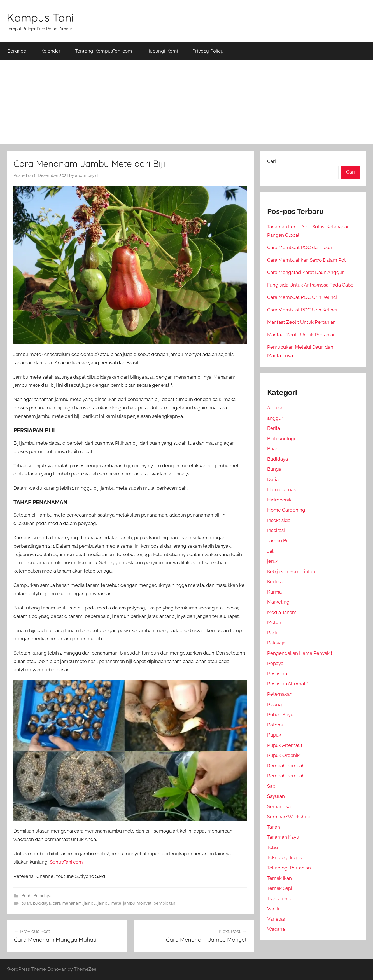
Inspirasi (276, 530)
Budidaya (42, 896)
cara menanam (67, 903)
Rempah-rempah (286, 766)
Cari (271, 161)
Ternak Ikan (279, 878)
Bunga (274, 469)
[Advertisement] (186, 102)
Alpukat (276, 408)
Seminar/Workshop (289, 817)
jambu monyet (137, 903)
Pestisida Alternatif (288, 684)
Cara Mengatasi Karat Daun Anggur (306, 272)
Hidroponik (279, 500)
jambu (90, 903)
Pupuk (274, 735)
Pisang (275, 704)
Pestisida (277, 674)
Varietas (276, 919)
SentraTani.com (66, 862)
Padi (272, 633)
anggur (275, 418)
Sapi (272, 786)
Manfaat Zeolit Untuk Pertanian (301, 322)
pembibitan (164, 903)
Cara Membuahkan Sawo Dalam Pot (306, 260)
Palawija (276, 643)
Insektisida (279, 520)
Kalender (51, 51)
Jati (271, 551)
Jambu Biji (278, 541)
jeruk (273, 561)
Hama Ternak (282, 489)
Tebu (272, 847)
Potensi (275, 725)
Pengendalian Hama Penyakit (300, 653)
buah (26, 903)
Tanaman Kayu (283, 837)
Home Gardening (286, 510)
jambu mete (109, 903)
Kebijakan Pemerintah (291, 571)
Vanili (273, 909)
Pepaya (275, 663)
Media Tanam (282, 612)
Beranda (17, 51)
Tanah (274, 827)
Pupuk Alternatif (285, 745)
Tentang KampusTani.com (104, 51)
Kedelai (275, 582)
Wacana (276, 929)
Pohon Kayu (280, 714)
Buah (26, 896)
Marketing (278, 602)
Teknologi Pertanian (289, 868)
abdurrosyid (86, 175)
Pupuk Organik (283, 755)
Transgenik (279, 899)
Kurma (274, 592)
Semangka (279, 806)
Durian (274, 479)
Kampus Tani (40, 17)
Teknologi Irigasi (285, 857)
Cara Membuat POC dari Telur (300, 247)
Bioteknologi (281, 439)
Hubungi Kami (162, 51)
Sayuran (276, 796)
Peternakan (280, 694)
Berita (274, 428)
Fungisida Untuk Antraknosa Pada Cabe (310, 285)
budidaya (42, 903)
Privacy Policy (208, 51)
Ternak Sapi (280, 888)
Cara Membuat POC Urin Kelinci (302, 297)
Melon (274, 622)
